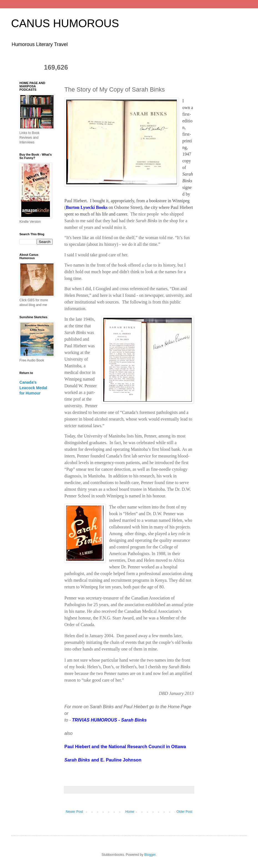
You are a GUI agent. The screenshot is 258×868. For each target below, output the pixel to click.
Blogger (150, 855)
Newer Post (74, 812)
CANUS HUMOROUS (65, 23)
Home (130, 812)
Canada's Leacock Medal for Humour (33, 388)
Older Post (184, 812)
